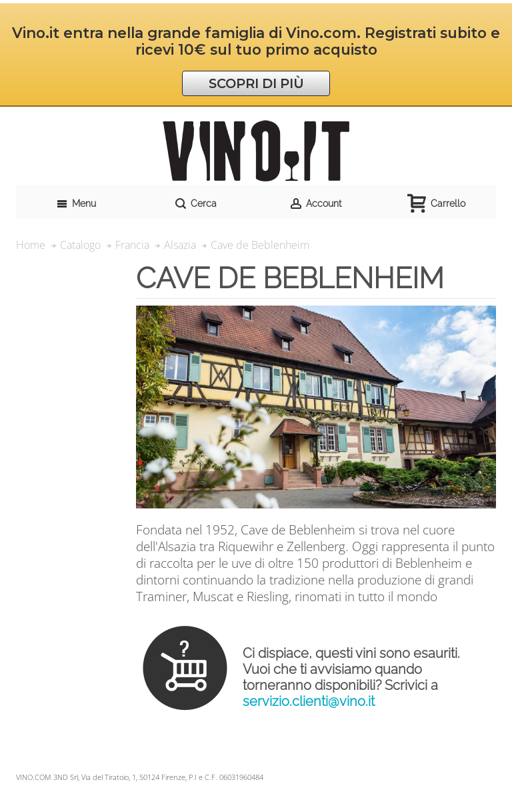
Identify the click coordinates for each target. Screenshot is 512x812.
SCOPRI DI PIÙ (256, 83)
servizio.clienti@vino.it (309, 701)
